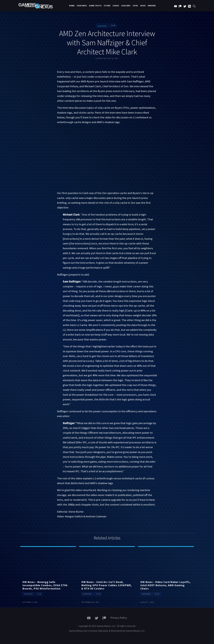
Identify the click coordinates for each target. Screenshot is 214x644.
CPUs (135, 6)
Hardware (102, 26)
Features (82, 6)
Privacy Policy (119, 618)
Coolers (126, 6)
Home (72, 6)
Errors (152, 6)
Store (107, 6)
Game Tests (95, 6)
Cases (116, 6)
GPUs (143, 6)
